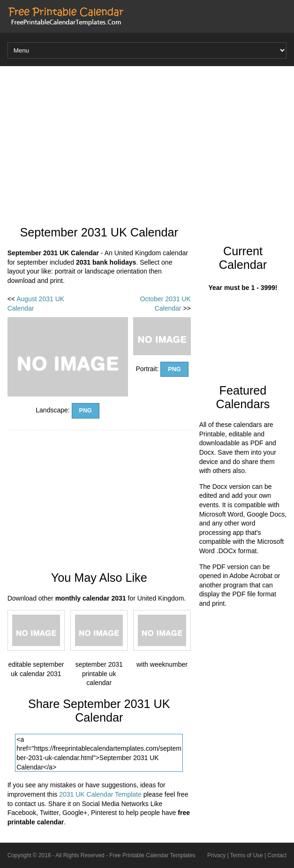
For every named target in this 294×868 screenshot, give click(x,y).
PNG (86, 411)
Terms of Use (247, 855)
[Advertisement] (147, 141)
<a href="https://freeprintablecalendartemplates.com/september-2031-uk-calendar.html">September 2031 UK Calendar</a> (99, 753)
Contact (277, 855)
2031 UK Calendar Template (100, 794)
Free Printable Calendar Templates (152, 855)
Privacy (216, 855)
